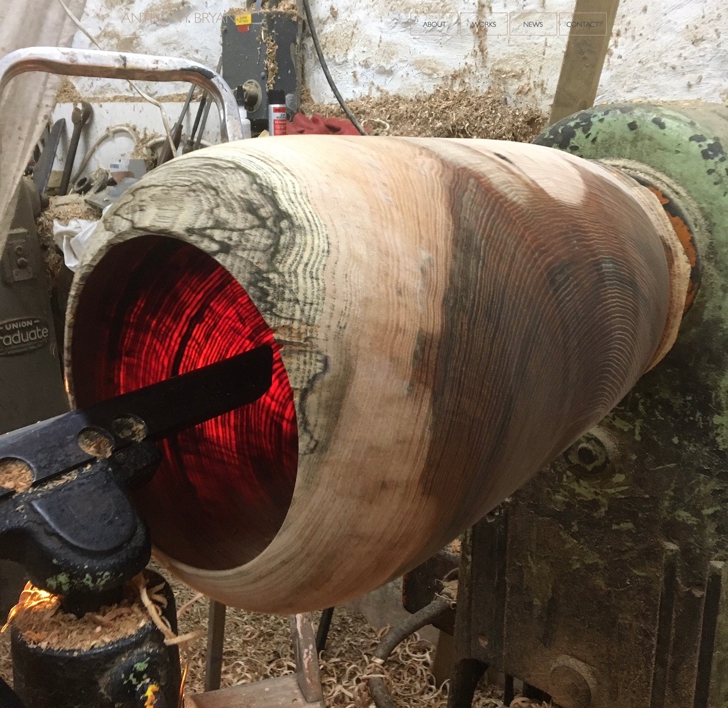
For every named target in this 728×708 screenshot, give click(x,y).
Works (484, 24)
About (434, 24)
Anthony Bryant (185, 24)
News (533, 24)
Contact (583, 24)
